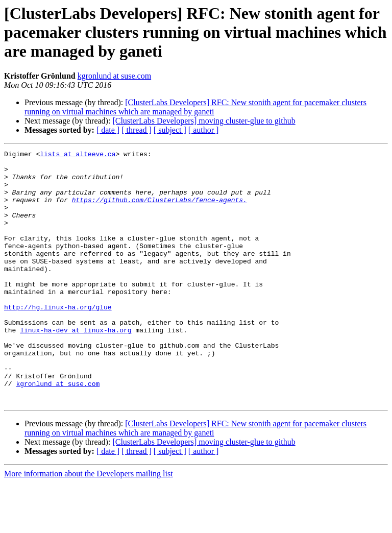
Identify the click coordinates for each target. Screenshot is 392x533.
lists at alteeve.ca (78, 155)
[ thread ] (137, 130)
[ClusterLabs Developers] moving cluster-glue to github (204, 121)
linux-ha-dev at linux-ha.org (76, 367)
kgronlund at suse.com (114, 76)
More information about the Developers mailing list (89, 524)
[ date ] (108, 130)
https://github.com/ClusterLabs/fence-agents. (160, 210)
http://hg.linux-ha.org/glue (58, 339)
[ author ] (204, 130)
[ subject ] (170, 130)
